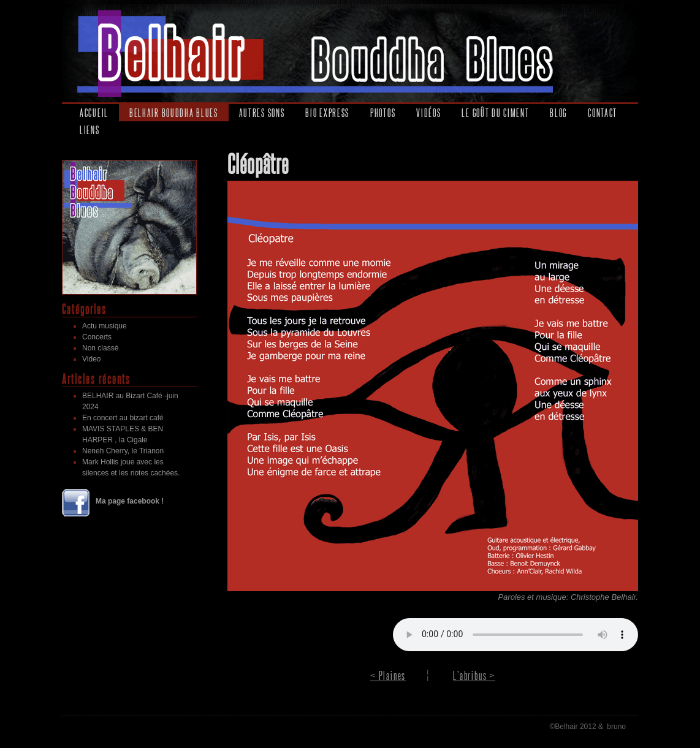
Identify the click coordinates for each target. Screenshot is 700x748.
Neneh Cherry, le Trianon (123, 451)
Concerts (97, 337)
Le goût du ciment (495, 113)
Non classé (100, 348)
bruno (616, 727)
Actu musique (105, 326)
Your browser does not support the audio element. (515, 635)
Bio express (327, 113)
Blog (558, 113)
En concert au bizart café (123, 418)
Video (91, 359)
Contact (603, 113)
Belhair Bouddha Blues (174, 113)
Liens (90, 130)
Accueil (94, 113)
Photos (383, 113)
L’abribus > (474, 675)
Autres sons (262, 113)
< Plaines (388, 675)
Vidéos (428, 113)
